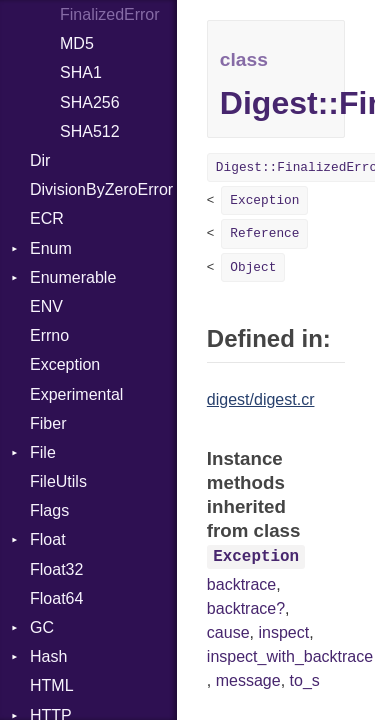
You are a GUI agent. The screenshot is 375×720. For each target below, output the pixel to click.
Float (48, 539)
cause (228, 632)
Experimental (76, 394)
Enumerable (73, 277)
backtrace (241, 584)
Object (253, 267)
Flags (49, 510)
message (248, 680)
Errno (49, 335)
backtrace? (246, 608)
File (43, 452)
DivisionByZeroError (101, 189)
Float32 (56, 569)
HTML (52, 685)
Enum (51, 248)
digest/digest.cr (261, 399)
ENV (46, 306)
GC (42, 627)
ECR (47, 218)
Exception (65, 364)
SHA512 (90, 131)
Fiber (48, 423)
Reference (264, 233)
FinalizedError (110, 14)
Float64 (56, 598)
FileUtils (58, 481)
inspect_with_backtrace (290, 656)
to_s (305, 680)
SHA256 (90, 102)
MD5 (77, 43)
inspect (283, 632)
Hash (48, 656)
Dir (40, 160)
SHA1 (81, 72)
